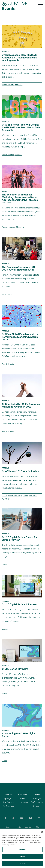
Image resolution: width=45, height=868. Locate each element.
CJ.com (9, 827)
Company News (22, 796)
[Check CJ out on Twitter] (13, 818)
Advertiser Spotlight (8, 796)
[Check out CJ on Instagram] (39, 818)
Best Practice (8, 802)
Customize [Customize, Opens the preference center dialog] (22, 850)
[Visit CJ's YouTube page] (30, 818)
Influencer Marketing (16, 227)
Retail (4, 294)
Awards (5, 85)
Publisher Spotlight (37, 796)
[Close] (42, 832)
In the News (23, 802)
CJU (37, 827)
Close (23, 863)
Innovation (18, 85)
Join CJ (28, 827)
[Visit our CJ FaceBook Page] (5, 818)
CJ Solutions (8, 806)
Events (11, 85)
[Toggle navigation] (41, 3)
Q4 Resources (37, 802)
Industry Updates (21, 496)
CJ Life (5, 496)
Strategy (37, 806)
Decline (22, 857)
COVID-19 (6, 499)
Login (19, 827)
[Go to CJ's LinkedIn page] (22, 818)
